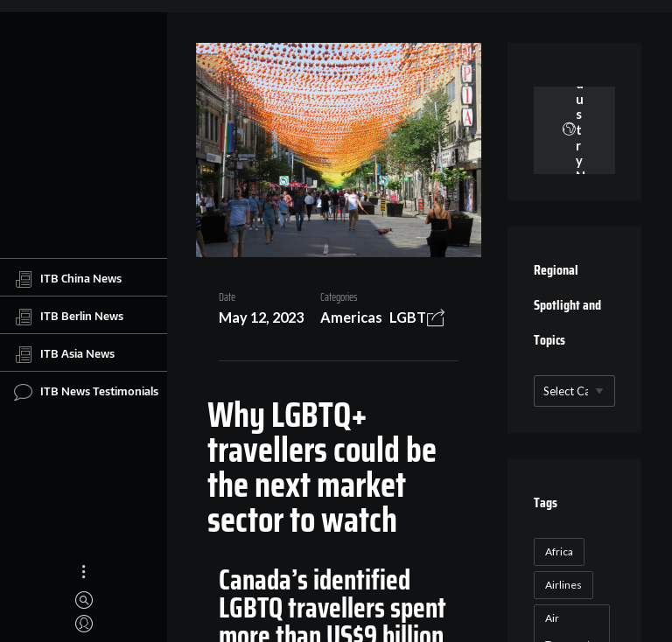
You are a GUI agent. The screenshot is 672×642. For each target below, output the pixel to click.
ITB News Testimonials (86, 392)
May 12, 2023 (261, 317)
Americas (351, 317)
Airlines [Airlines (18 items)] (563, 585)
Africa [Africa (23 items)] (559, 551)
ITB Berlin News (69, 317)
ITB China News (68, 279)
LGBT (408, 317)
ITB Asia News (64, 354)
